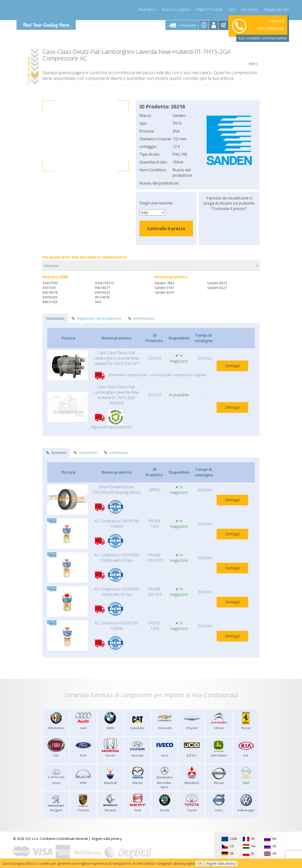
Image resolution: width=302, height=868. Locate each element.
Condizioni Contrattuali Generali (64, 839)
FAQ (232, 9)
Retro (253, 57)
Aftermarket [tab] (141, 318)
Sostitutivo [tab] (55, 318)
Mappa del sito (277, 9)
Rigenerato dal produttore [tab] (96, 318)
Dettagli (232, 366)
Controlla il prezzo (166, 228)
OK (200, 863)
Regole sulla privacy (107, 839)
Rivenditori (147, 9)
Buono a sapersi (176, 9)
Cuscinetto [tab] (85, 453)
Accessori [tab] (56, 453)
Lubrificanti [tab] (116, 453)
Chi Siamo (250, 9)
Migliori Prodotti (209, 9)
